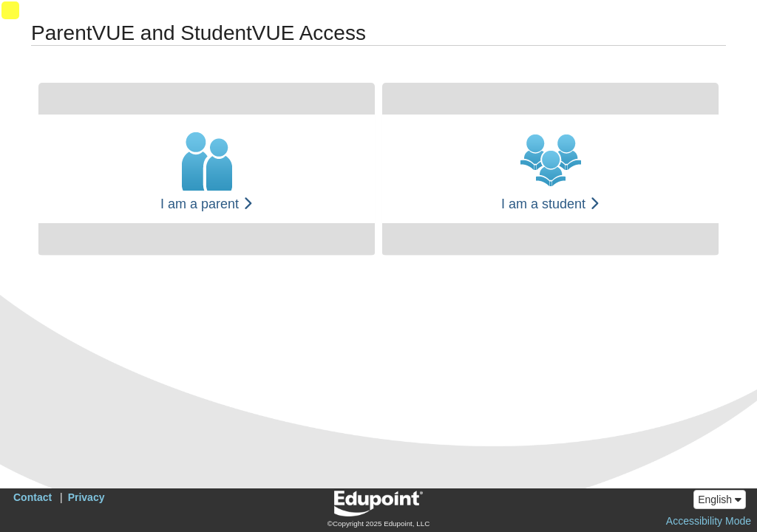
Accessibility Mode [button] (709, 521)
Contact (33, 497)
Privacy (86, 497)
